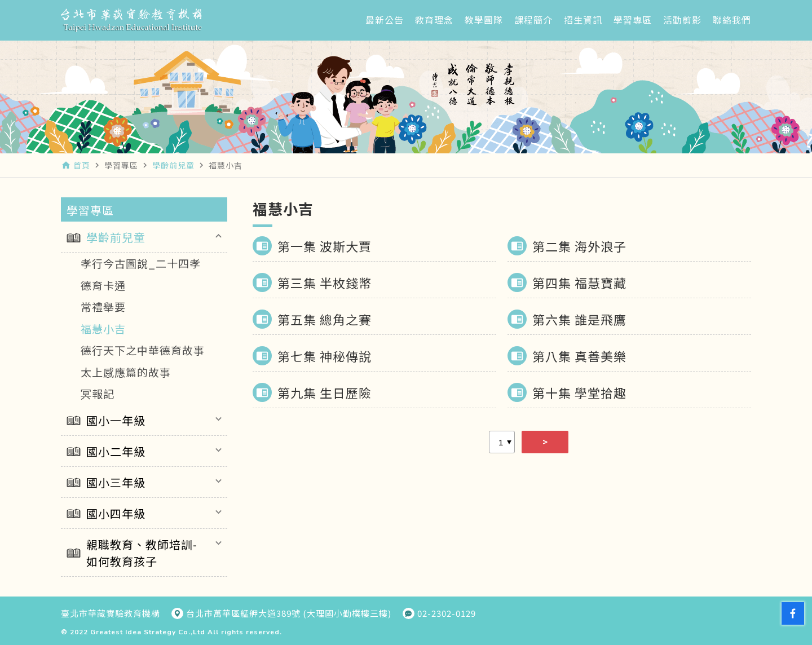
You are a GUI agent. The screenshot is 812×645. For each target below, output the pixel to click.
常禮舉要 (103, 306)
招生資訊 (583, 20)
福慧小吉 (103, 328)
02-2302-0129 (447, 613)
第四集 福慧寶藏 (579, 282)
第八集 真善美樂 (579, 356)
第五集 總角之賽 (325, 319)
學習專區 (633, 20)
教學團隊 (484, 20)
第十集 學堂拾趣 (579, 392)
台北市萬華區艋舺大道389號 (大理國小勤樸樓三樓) (289, 613)
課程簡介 (533, 20)
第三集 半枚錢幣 (325, 282)
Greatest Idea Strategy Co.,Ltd (148, 632)
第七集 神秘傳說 (325, 356)
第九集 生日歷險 (325, 392)
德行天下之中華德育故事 (143, 350)
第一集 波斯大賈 (325, 246)
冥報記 (98, 393)
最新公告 (385, 20)
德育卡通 (103, 285)
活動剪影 (682, 20)
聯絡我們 (732, 20)
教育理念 (434, 20)
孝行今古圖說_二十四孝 (141, 263)
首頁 (82, 165)
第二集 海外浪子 (579, 246)
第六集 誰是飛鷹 (579, 319)
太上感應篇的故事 (126, 372)
